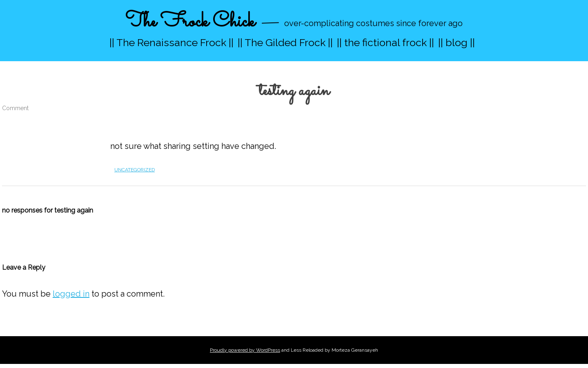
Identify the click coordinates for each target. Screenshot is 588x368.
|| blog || (457, 42)
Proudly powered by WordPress (245, 350)
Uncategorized (135, 170)
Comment (15, 108)
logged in (71, 294)
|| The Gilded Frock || (285, 42)
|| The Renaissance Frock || (171, 42)
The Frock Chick (190, 22)
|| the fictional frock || (385, 42)
